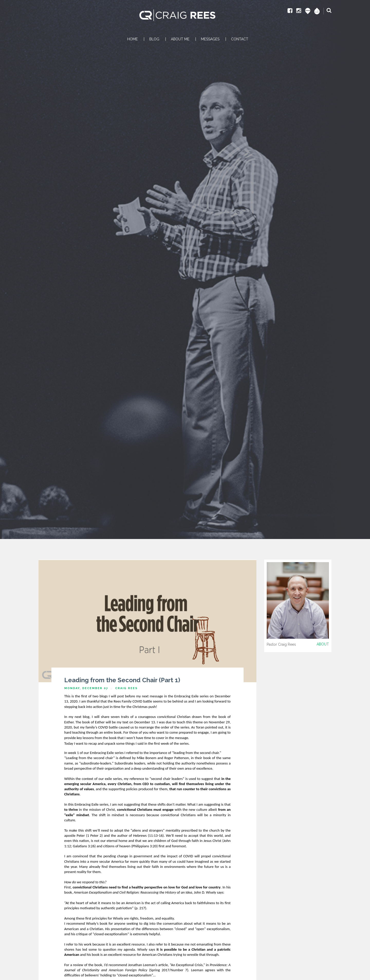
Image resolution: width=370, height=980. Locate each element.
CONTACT (240, 39)
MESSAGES (210, 39)
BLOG (154, 39)
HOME (132, 39)
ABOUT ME (180, 39)
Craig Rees (126, 688)
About (323, 644)
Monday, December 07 (86, 688)
